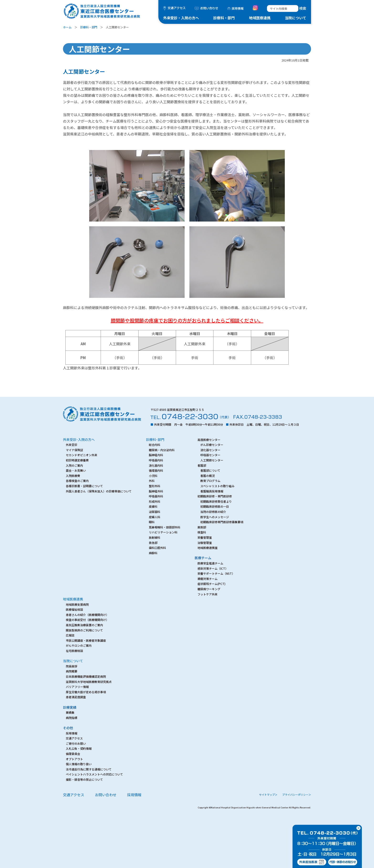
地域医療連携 (260, 18)
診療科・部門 (224, 18)
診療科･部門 (155, 439)
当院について (296, 18)
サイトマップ (268, 795)
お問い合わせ (106, 795)
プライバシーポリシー (297, 795)
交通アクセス (74, 795)
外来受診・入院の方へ (181, 18)
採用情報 (134, 795)
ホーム (67, 27)
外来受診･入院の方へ (79, 439)
